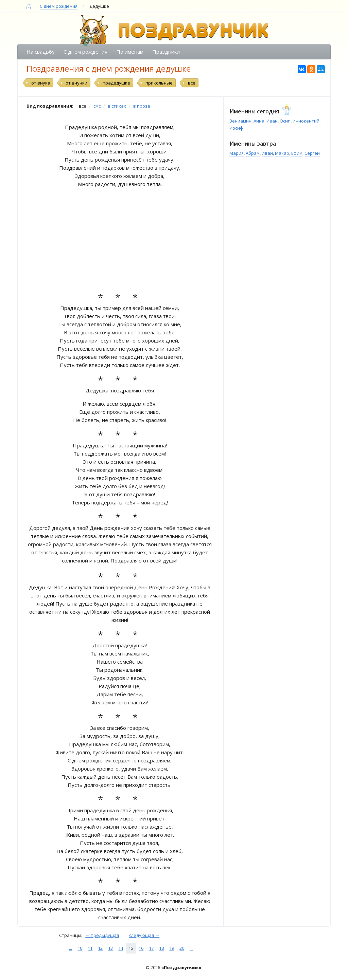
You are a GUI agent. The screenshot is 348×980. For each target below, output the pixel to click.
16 (141, 948)
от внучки (76, 83)
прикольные (159, 83)
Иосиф (236, 128)
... (71, 948)
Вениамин (240, 121)
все (192, 83)
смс (97, 106)
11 (90, 948)
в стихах (117, 106)
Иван (272, 121)
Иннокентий (306, 121)
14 (121, 948)
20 (182, 948)
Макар (282, 153)
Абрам (253, 153)
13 (110, 948)
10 (80, 948)
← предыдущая (102, 935)
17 (151, 948)
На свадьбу (41, 52)
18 (161, 948)
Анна (259, 121)
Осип (285, 121)
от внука (41, 83)
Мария (237, 153)
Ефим (297, 153)
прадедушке (116, 83)
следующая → (144, 935)
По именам (130, 52)
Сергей (312, 153)
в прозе (142, 106)
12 (100, 948)
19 (172, 948)
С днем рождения (59, 6)
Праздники (166, 52)
